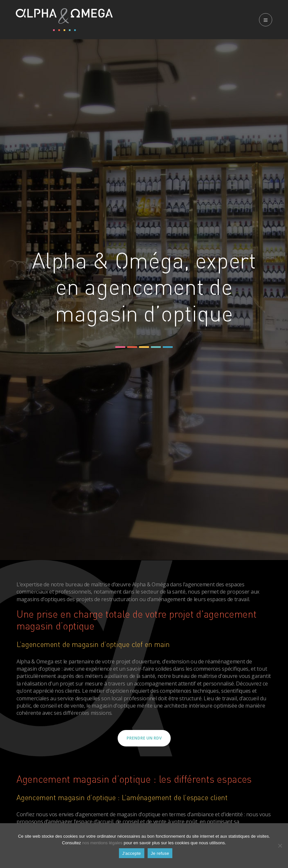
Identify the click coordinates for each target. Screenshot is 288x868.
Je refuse (160, 853)
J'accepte (132, 853)
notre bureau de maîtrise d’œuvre (91, 584)
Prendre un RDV (144, 738)
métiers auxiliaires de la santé (120, 676)
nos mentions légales (102, 843)
